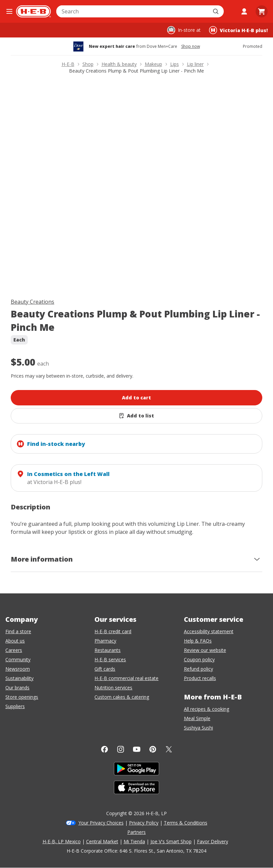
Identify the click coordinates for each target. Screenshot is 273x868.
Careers (14, 650)
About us (15, 641)
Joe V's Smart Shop (171, 841)
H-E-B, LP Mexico (62, 841)
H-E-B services (110, 659)
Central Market (102, 841)
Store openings (22, 697)
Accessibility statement (209, 631)
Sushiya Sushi (198, 728)
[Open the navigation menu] (9, 11)
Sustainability (19, 678)
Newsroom (18, 669)
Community (18, 659)
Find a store (18, 631)
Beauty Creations (32, 302)
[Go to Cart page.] (262, 11)
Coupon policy (199, 659)
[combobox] (133, 11)
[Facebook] (105, 749)
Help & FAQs (198, 641)
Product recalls (200, 678)
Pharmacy (105, 641)
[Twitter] (169, 749)
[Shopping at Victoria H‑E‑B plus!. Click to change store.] (238, 30)
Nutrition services (113, 688)
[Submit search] (216, 11)
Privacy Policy (144, 823)
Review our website (205, 650)
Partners (136, 832)
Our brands (17, 688)
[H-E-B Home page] (33, 11)
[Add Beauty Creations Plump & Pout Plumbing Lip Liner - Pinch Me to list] (136, 416)
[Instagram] (121, 749)
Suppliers (15, 706)
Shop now (191, 46)
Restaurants (108, 650)
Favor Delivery (213, 841)
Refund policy (198, 669)
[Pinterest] (153, 749)
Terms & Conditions (186, 823)
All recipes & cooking (207, 709)
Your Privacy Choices (101, 823)
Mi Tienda (134, 841)
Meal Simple (197, 718)
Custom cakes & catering (122, 697)
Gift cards (105, 669)
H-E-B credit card (113, 631)
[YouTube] (137, 749)
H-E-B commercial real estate (126, 678)
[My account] (244, 11)
